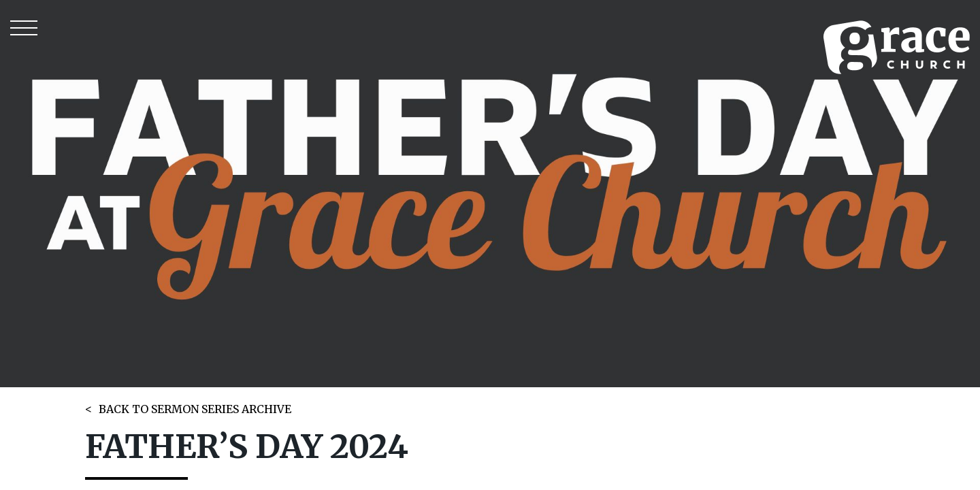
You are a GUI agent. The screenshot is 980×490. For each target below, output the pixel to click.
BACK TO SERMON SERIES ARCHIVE (195, 409)
